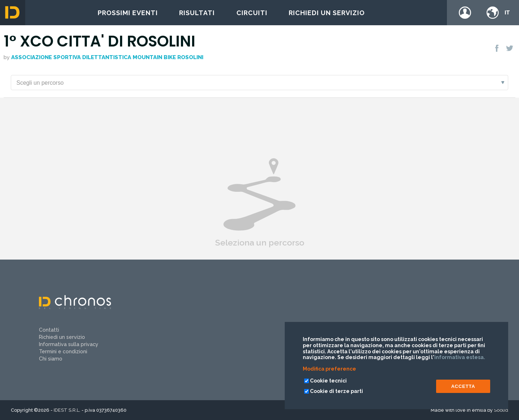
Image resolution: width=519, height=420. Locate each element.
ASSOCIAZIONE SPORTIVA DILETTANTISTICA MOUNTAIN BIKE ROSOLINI (107, 57)
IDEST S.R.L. (67, 410)
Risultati (197, 13)
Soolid (501, 410)
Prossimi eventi (128, 13)
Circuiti (252, 13)
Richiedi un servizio (327, 13)
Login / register (465, 13)
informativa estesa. (460, 357)
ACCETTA (463, 386)
